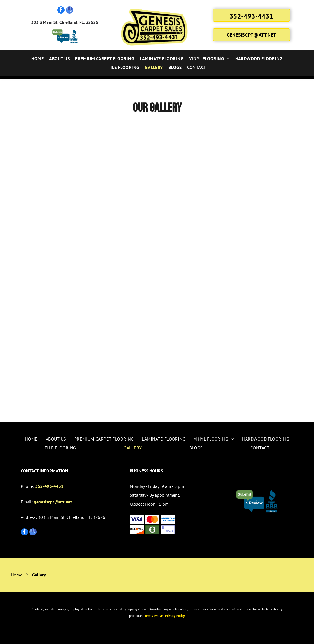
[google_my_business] (70, 11)
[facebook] (61, 11)
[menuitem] (37, 58)
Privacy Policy (175, 616)
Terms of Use (154, 616)
